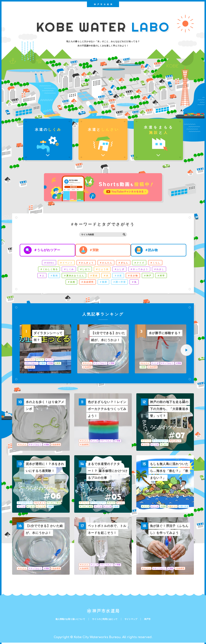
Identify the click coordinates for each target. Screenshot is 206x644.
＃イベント (64, 263)
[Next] (186, 352)
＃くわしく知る (46, 270)
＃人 (38, 277)
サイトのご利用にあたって (106, 620)
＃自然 (70, 283)
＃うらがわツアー (48, 250)
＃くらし (158, 263)
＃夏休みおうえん (72, 277)
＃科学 (164, 277)
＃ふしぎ (120, 270)
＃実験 (97, 250)
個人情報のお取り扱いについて (67, 620)
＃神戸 (150, 277)
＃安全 (93, 277)
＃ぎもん (124, 263)
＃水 (106, 277)
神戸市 (152, 620)
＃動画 (51, 277)
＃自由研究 (86, 283)
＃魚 (136, 283)
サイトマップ (134, 620)
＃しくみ (67, 270)
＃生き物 (135, 277)
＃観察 (103, 283)
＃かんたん (106, 263)
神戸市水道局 (104, 5)
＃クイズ (141, 263)
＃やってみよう (141, 270)
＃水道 (119, 277)
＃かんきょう (85, 263)
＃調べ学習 (120, 283)
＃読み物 (156, 250)
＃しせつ (84, 270)
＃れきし (163, 270)
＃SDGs (46, 263)
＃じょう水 (102, 270)
